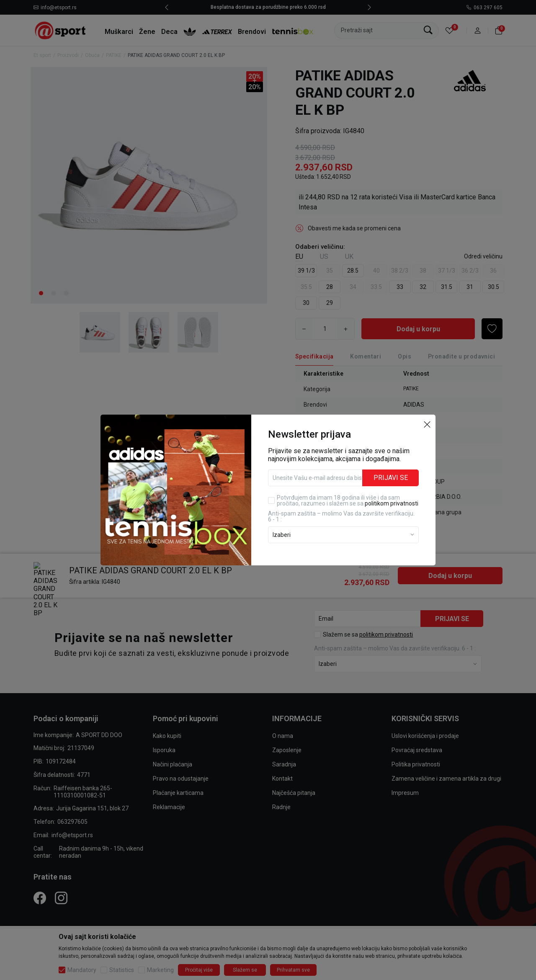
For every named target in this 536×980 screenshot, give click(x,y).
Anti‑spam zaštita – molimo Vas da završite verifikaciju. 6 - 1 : (341, 516)
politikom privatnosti (392, 503)
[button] (427, 424)
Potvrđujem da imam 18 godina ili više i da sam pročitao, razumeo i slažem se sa (348, 500)
